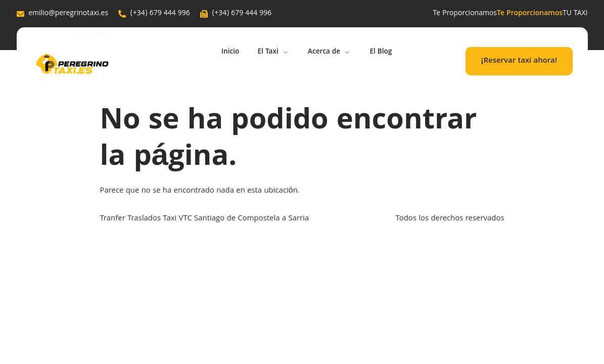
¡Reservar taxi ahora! (519, 61)
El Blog (385, 53)
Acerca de (331, 53)
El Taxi (272, 53)
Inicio (227, 53)
